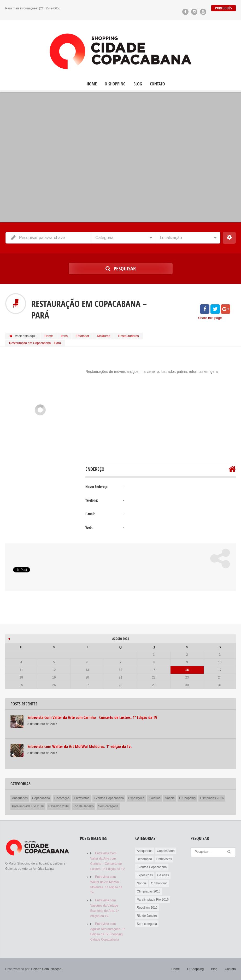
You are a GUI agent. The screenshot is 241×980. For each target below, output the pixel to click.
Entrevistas (82, 798)
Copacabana (41, 798)
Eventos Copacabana (109, 798)
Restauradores (129, 336)
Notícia (170, 798)
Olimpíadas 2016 (212, 798)
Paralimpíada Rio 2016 (28, 806)
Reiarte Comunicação (46, 969)
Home (92, 84)
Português (224, 8)
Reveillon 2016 (59, 806)
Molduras (104, 336)
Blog (138, 84)
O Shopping (115, 84)
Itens (64, 336)
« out (9, 638)
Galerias (155, 798)
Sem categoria (108, 806)
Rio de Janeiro (83, 806)
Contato (157, 84)
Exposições (136, 798)
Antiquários (20, 798)
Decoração (62, 798)
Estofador (82, 336)
